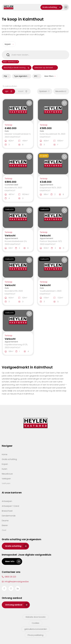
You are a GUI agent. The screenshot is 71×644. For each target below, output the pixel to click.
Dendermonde (9, 516)
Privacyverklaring (35, 635)
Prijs (5, 76)
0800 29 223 (10, 577)
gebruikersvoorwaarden (36, 629)
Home (5, 454)
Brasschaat (7, 511)
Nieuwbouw (7, 474)
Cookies (35, 623)
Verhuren (6, 483)
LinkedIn (18, 588)
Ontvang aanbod (14, 605)
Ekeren (5, 525)
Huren (5, 469)
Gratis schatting (50, 7)
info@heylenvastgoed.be (17, 582)
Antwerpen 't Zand (10, 506)
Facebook (4, 588)
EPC (36, 76)
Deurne (5, 521)
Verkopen (6, 479)
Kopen (5, 464)
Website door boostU (35, 617)
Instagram (11, 588)
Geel (4, 530)
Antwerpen (7, 501)
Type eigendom (21, 76)
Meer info (10, 561)
